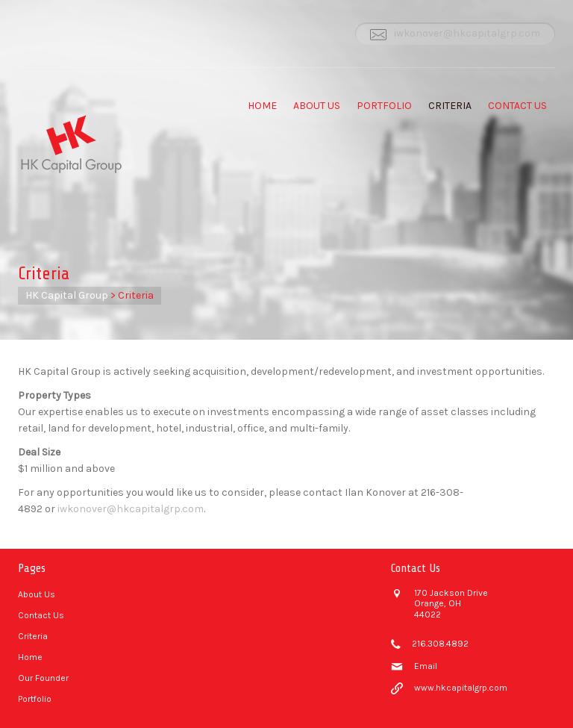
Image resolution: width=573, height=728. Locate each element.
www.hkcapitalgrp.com (461, 688)
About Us (317, 106)
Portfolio (384, 106)
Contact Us (517, 106)
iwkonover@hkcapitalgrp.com (467, 33)
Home (262, 106)
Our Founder (43, 678)
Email (426, 666)
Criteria (450, 106)
